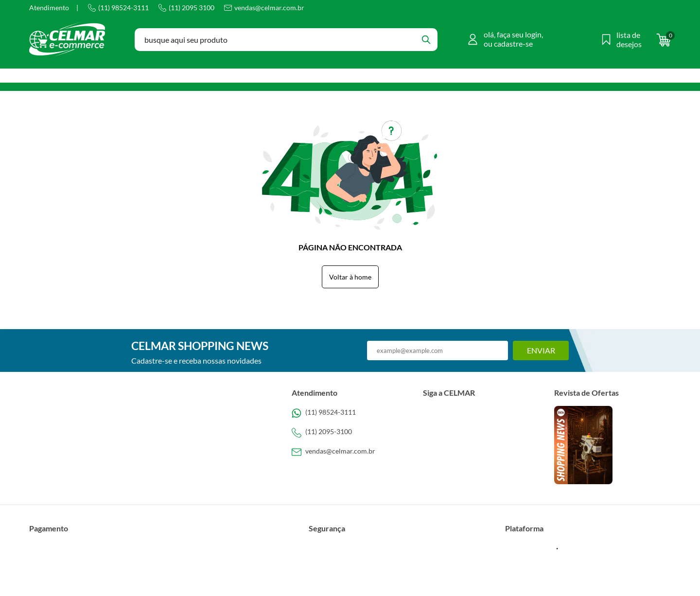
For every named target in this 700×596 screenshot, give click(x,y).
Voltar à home (350, 277)
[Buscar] (426, 40)
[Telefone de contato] (350, 413)
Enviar (541, 350)
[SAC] (350, 452)
